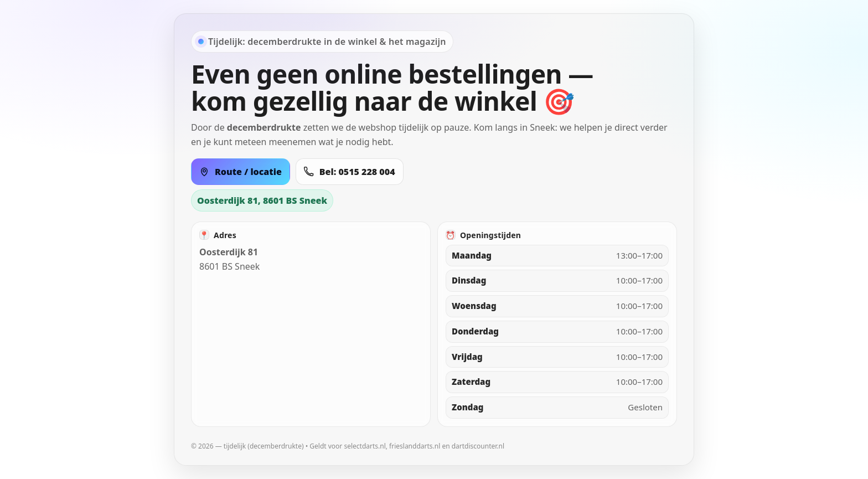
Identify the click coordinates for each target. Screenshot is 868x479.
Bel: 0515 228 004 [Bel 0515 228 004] (350, 172)
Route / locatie (241, 172)
